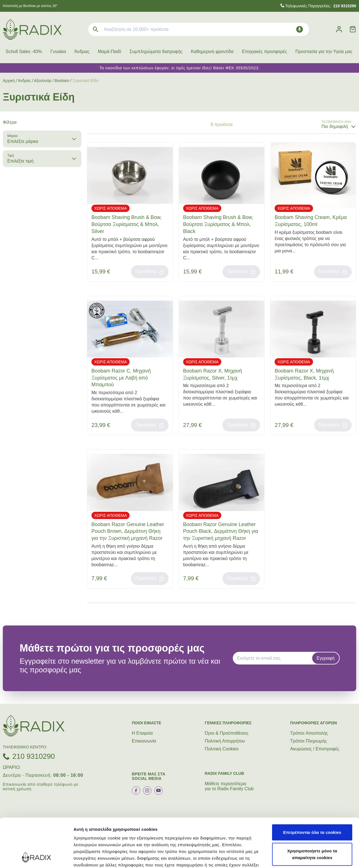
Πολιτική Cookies (222, 749)
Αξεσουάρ (43, 81)
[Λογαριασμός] (339, 29)
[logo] (32, 29)
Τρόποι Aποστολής (309, 733)
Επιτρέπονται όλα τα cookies (312, 786)
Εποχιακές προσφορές (265, 52)
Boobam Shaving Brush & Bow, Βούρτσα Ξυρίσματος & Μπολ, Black (218, 224)
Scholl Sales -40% (24, 52)
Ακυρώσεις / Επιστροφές (315, 749)
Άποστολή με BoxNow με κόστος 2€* (30, 6)
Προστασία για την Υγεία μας (324, 52)
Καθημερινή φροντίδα (212, 52)
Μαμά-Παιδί (110, 52)
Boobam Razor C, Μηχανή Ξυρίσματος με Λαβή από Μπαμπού (121, 378)
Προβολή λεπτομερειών (98, 857)
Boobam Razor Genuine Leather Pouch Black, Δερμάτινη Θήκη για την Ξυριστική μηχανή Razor (221, 531)
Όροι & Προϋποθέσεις (227, 733)
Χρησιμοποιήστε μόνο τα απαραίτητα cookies (312, 808)
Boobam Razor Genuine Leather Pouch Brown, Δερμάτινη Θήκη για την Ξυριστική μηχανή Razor (128, 531)
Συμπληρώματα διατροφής (156, 52)
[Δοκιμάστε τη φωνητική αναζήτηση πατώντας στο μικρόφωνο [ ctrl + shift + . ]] (300, 29)
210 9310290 (34, 756)
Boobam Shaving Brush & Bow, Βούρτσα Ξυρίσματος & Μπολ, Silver (126, 224)
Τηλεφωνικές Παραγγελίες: (321, 6)
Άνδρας (82, 52)
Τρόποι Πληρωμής (309, 741)
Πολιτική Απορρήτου (225, 741)
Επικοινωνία (144, 741)
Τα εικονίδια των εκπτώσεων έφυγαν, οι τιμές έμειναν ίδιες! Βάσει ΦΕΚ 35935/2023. (179, 68)
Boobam (62, 81)
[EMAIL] (274, 658)
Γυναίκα (58, 52)
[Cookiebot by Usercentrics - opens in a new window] (36, 857)
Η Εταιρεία (142, 733)
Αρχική (9, 81)
